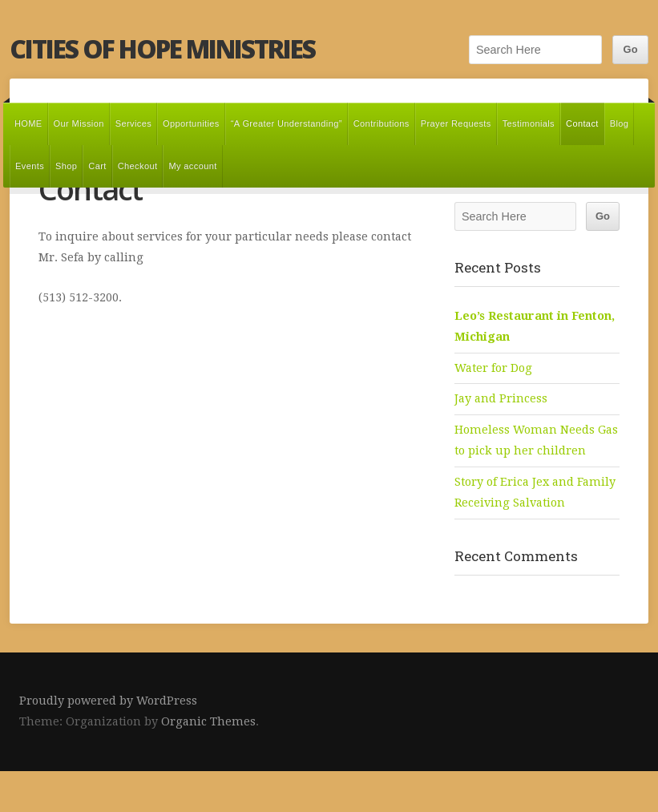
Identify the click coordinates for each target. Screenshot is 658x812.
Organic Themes (208, 721)
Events (30, 166)
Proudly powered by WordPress (108, 701)
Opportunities (191, 123)
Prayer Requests (456, 123)
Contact (582, 123)
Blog (620, 123)
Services (133, 123)
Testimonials (529, 123)
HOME (28, 123)
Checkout (138, 166)
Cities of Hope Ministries (162, 48)
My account (192, 166)
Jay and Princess (501, 398)
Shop (66, 166)
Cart (97, 166)
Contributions (381, 123)
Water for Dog (493, 368)
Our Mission (79, 123)
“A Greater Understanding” (287, 123)
